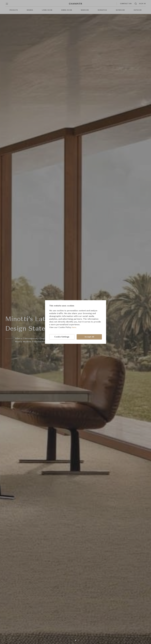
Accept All (89, 337)
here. (74, 327)
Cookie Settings (62, 337)
